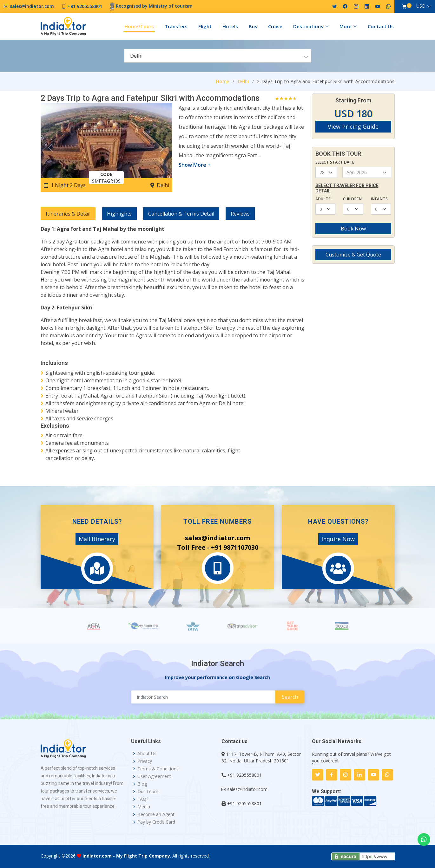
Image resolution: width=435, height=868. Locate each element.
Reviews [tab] (240, 214)
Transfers (176, 26)
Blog (142, 784)
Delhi (243, 81)
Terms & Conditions (158, 769)
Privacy (145, 761)
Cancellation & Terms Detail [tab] (181, 214)
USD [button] (421, 6)
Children (352, 199)
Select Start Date (335, 162)
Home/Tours (139, 26)
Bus (253, 26)
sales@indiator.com (247, 789)
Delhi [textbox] (136, 56)
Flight (205, 26)
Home (223, 81)
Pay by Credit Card (156, 822)
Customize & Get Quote (353, 255)
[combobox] (218, 56)
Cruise (275, 26)
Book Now (353, 229)
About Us (147, 754)
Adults (323, 199)
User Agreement (154, 776)
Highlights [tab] (119, 214)
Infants (379, 199)
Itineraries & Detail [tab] (68, 214)
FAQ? (143, 799)
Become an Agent (156, 814)
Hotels (230, 26)
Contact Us (381, 26)
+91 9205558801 (244, 775)
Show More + (195, 165)
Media (144, 807)
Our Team (148, 792)
